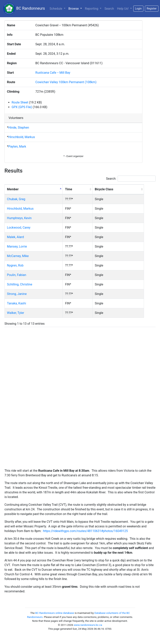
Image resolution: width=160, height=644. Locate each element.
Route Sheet (20, 102)
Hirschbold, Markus (22, 137)
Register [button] (152, 9)
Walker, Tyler (16, 313)
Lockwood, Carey (19, 228)
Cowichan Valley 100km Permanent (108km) (66, 82)
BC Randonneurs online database (55, 613)
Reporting (92, 9)
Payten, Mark (17, 146)
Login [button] (138, 9)
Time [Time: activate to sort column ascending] (69, 189)
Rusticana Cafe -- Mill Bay (53, 73)
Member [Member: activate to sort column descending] (13, 189)
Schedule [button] (56, 9)
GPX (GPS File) (22, 107)
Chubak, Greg (16, 199)
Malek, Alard (15, 237)
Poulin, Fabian (17, 275)
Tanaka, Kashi (17, 303)
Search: (131, 179)
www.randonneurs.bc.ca (88, 625)
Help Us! (123, 9)
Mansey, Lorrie (17, 246)
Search (109, 9)
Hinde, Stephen (19, 128)
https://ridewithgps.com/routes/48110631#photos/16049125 (85, 531)
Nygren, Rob (15, 265)
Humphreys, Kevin (19, 218)
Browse (76, 8)
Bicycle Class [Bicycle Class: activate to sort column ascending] (104, 189)
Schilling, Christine (20, 284)
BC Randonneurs (24, 9)
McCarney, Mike (18, 256)
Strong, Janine (17, 294)
